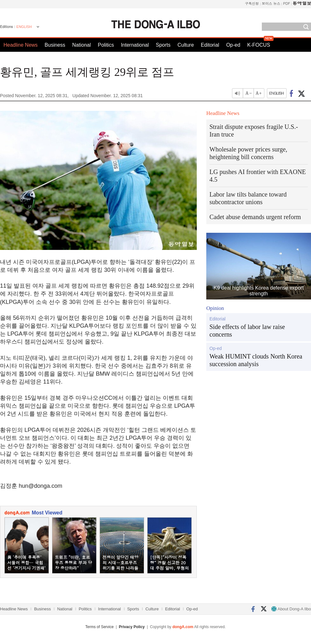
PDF (287, 3)
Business (55, 45)
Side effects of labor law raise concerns (247, 331)
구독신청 (252, 3)
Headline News (21, 45)
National (82, 45)
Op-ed (233, 45)
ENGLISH (24, 27)
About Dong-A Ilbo (291, 609)
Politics (106, 45)
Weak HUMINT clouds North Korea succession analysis (256, 360)
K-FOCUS (259, 45)
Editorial (210, 45)
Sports (163, 45)
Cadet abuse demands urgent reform (255, 217)
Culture (186, 45)
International (135, 45)
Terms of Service (99, 627)
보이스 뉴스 (271, 3)
